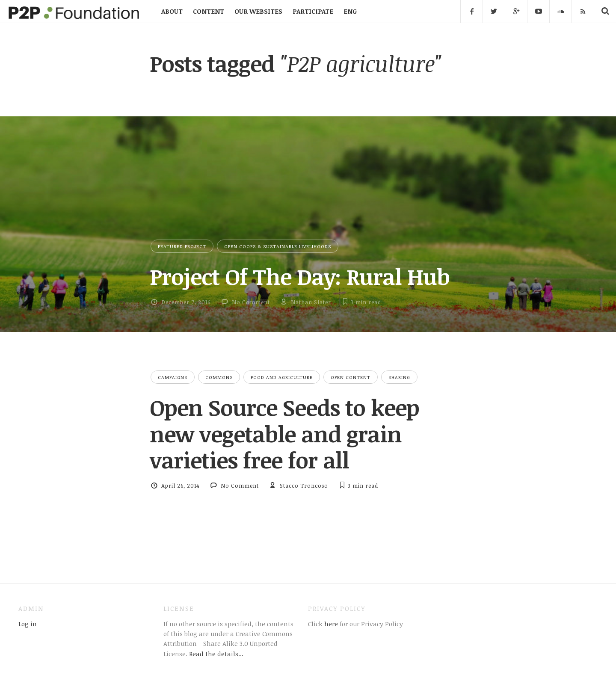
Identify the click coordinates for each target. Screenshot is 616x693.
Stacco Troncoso (304, 486)
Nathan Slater (311, 302)
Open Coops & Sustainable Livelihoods (278, 246)
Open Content (351, 377)
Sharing (399, 377)
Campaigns (173, 377)
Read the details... (216, 654)
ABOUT (172, 11)
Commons (219, 377)
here (330, 624)
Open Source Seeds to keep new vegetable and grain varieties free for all (284, 434)
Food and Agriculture (282, 377)
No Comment (251, 302)
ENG (350, 11)
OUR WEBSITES (258, 11)
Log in (28, 624)
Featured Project (182, 246)
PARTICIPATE (313, 11)
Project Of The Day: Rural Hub (300, 276)
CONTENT (209, 11)
